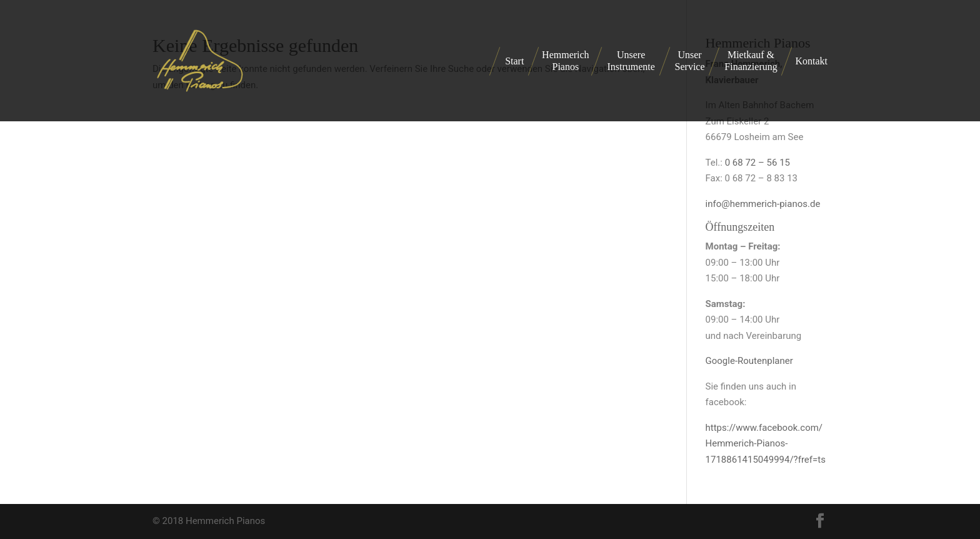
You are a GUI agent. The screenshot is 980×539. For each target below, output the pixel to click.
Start (514, 61)
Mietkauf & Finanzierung (751, 61)
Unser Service (690, 61)
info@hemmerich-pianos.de (763, 204)
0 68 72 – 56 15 (757, 163)
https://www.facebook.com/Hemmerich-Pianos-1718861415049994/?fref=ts (766, 444)
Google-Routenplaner (749, 361)
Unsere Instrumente (631, 61)
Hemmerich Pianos (566, 61)
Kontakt (811, 61)
